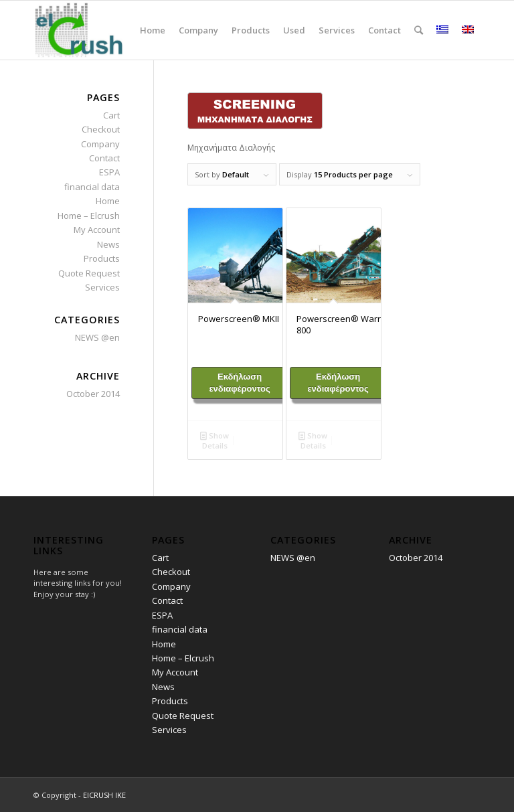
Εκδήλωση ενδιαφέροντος (239, 383)
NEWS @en (97, 337)
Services (102, 287)
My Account (97, 230)
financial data (92, 187)
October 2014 (93, 394)
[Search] (419, 30)
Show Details (215, 440)
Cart (111, 115)
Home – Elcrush (89, 216)
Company (100, 144)
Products (102, 258)
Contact (104, 158)
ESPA (109, 172)
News (108, 244)
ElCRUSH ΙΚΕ (104, 795)
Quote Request (89, 273)
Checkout (101, 129)
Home (108, 201)
